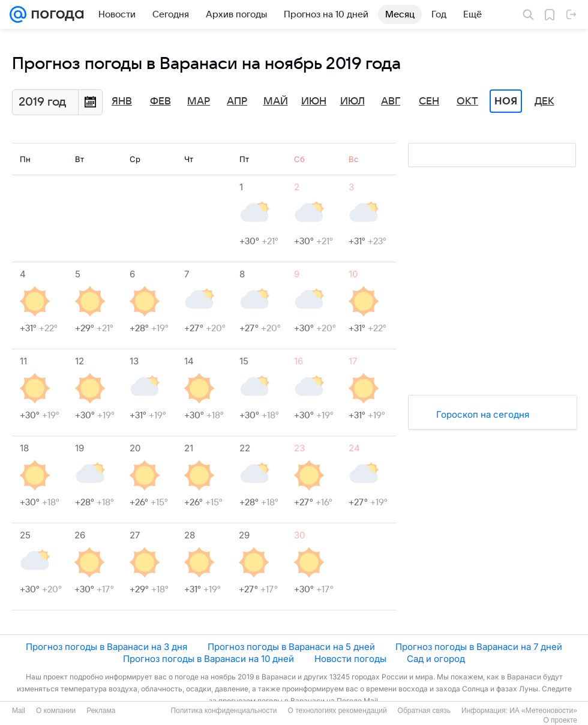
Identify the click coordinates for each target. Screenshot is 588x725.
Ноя (506, 101)
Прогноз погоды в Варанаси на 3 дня (106, 647)
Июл (352, 101)
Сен (429, 101)
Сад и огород (436, 659)
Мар (199, 101)
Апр (237, 101)
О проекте (560, 720)
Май (276, 101)
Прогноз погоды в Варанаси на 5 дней (291, 647)
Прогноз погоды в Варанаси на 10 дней (208, 659)
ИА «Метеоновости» (543, 711)
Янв (122, 101)
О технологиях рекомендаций (337, 711)
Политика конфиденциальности (223, 711)
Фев (160, 101)
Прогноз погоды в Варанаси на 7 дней (479, 647)
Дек (544, 101)
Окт (467, 101)
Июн (314, 101)
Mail (19, 711)
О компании (56, 711)
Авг (391, 101)
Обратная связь (424, 711)
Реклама (101, 711)
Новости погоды (350, 659)
